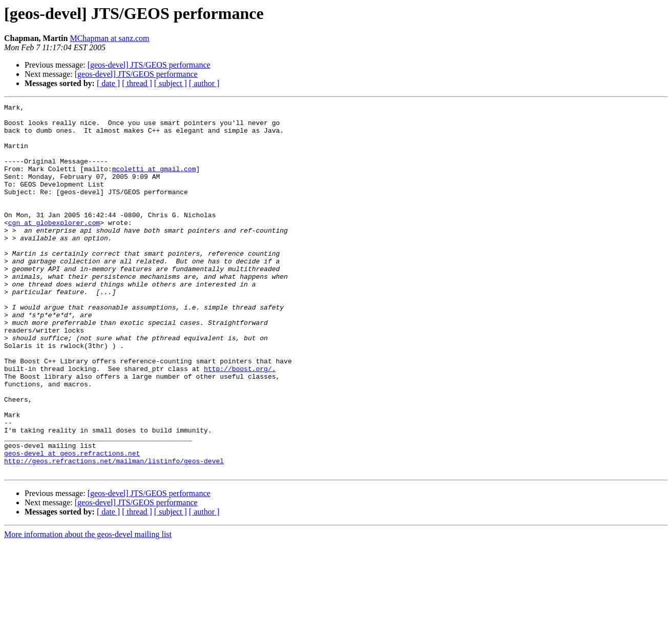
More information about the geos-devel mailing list (88, 608)
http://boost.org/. (240, 422)
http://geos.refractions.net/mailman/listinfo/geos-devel (114, 533)
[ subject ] (171, 83)
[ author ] (204, 83)
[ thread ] (137, 83)
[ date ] (108, 83)
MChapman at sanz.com (109, 38)
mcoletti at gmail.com (154, 182)
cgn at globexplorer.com (54, 247)
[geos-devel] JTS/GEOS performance (149, 65)
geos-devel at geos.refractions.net (72, 524)
